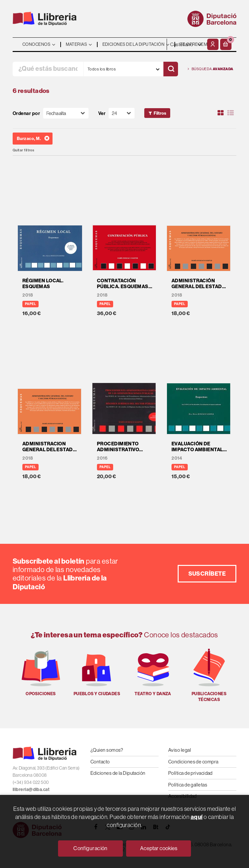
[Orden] (66, 113)
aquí (197, 817)
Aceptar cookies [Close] (159, 848)
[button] (226, 44)
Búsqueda (211, 69)
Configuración (90, 848)
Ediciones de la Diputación (118, 773)
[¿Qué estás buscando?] (48, 69)
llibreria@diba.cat (31, 789)
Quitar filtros (23, 150)
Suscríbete (207, 574)
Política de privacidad (190, 773)
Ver (102, 113)
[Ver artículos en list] (231, 113)
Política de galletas (188, 785)
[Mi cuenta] (213, 44)
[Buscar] (171, 69)
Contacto (100, 762)
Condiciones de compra (193, 762)
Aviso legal (180, 750)
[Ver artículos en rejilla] (221, 113)
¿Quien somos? (107, 750)
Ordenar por (26, 113)
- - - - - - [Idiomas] (186, 44)
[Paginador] (122, 113)
